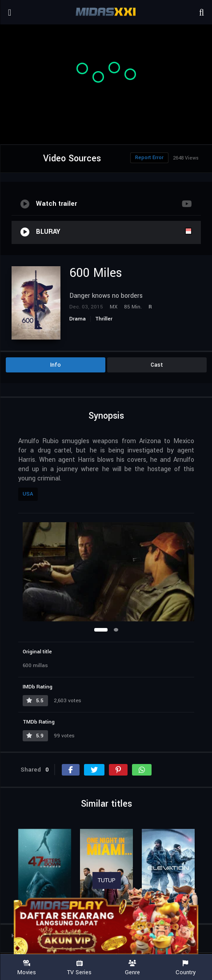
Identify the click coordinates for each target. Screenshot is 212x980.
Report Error (149, 158)
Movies (26, 968)
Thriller (104, 319)
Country (186, 968)
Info (56, 365)
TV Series (79, 968)
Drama (78, 319)
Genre (133, 968)
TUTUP (107, 880)
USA (28, 494)
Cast (157, 365)
